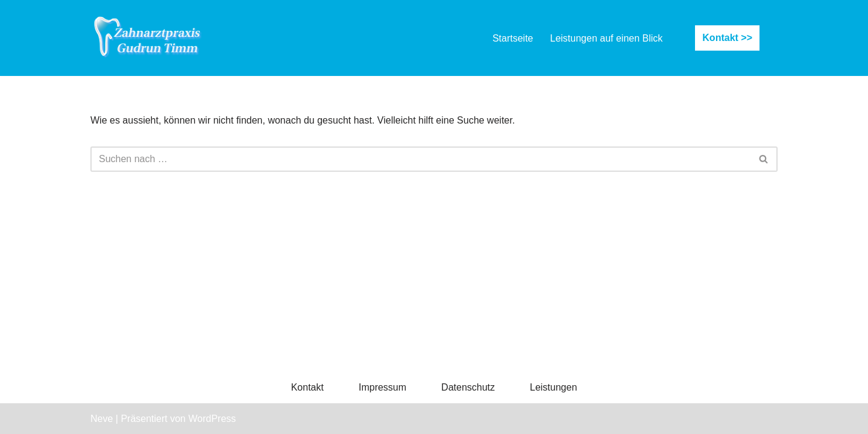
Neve (102, 419)
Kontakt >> (727, 38)
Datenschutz (468, 387)
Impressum (382, 387)
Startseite (513, 38)
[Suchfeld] (420, 159)
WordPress (212, 419)
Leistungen (553, 387)
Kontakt (307, 387)
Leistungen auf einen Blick (607, 38)
